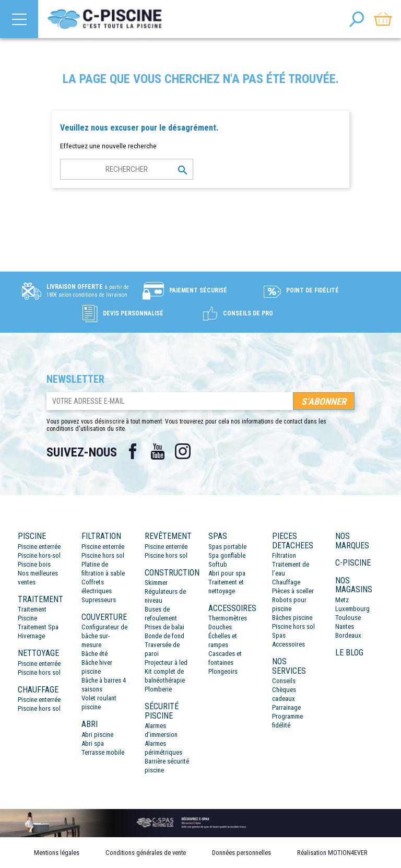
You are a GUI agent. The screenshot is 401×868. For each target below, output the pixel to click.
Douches (220, 627)
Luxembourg (352, 609)
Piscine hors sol (39, 672)
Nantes (345, 626)
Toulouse (348, 618)
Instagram (183, 451)
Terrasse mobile (103, 752)
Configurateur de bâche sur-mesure (104, 636)
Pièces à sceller (293, 591)
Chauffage (286, 582)
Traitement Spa (38, 627)
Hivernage (31, 636)
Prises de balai (164, 627)
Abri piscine (97, 735)
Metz (342, 600)
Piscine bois (34, 564)
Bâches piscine (292, 618)
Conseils (284, 681)
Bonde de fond (164, 636)
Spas (279, 635)
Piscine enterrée (39, 547)
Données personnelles (241, 853)
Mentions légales (57, 853)
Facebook (133, 451)
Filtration (284, 555)
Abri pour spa (227, 573)
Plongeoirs (223, 671)
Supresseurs (99, 600)
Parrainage (286, 707)
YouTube (158, 451)
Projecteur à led (166, 662)
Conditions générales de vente (146, 853)
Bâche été (95, 654)
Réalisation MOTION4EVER (332, 853)
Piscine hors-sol (39, 555)
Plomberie (158, 689)
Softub (218, 564)
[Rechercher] (127, 169)
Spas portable (227, 547)
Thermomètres (228, 618)
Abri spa (93, 743)
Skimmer (156, 583)
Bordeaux (348, 635)
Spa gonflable (227, 555)
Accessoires (288, 644)
